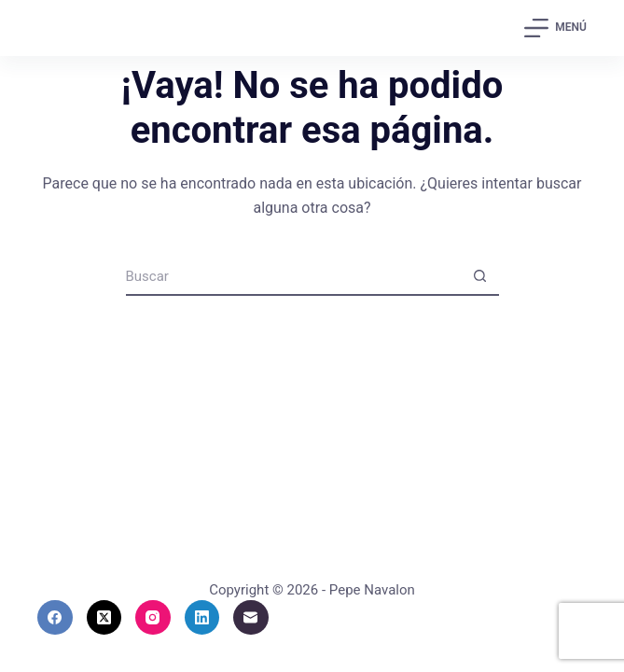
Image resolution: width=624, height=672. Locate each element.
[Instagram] (153, 618)
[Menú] (555, 28)
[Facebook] (55, 618)
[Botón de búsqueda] (480, 277)
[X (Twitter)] (104, 618)
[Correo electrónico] (251, 618)
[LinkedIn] (202, 618)
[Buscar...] (294, 277)
